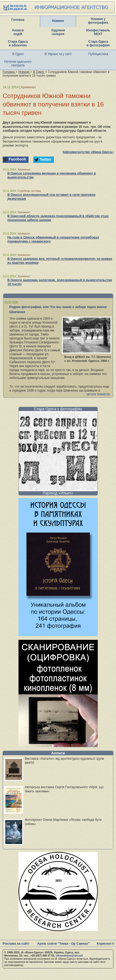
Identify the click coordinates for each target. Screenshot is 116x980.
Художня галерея (58, 32)
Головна (18, 20)
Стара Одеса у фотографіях (58, 409)
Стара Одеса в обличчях (18, 43)
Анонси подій (18, 32)
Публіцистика (98, 54)
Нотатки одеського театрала (18, 64)
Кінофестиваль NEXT (98, 32)
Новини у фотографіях (98, 21)
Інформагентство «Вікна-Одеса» (88, 152)
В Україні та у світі (58, 54)
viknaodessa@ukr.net (69, 956)
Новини (58, 21)
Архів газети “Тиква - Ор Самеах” (63, 944)
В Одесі (18, 54)
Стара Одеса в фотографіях (98, 43)
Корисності (105, 944)
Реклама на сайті (16, 944)
